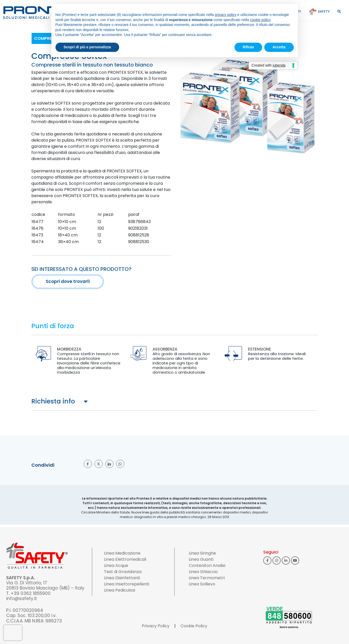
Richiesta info (53, 401)
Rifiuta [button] (248, 47)
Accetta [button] (279, 47)
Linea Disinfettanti (122, 578)
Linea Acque (116, 565)
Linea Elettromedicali (125, 559)
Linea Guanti (201, 559)
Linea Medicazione (122, 553)
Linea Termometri (207, 578)
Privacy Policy (156, 626)
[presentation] (13, 633)
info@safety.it (22, 599)
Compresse (46, 38)
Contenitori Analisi (207, 565)
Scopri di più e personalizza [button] (87, 47)
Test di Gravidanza (123, 572)
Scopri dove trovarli (68, 281)
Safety (319, 12)
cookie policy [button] (260, 20)
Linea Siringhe (202, 553)
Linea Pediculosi (120, 590)
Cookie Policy (194, 626)
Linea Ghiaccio (203, 572)
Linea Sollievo (202, 584)
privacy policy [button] (225, 15)
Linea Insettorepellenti (127, 584)
